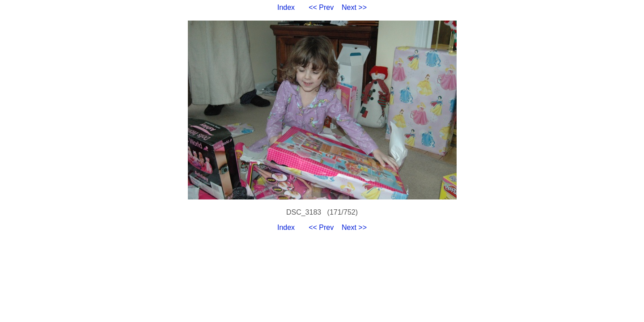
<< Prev (321, 7)
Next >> (354, 7)
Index (286, 7)
